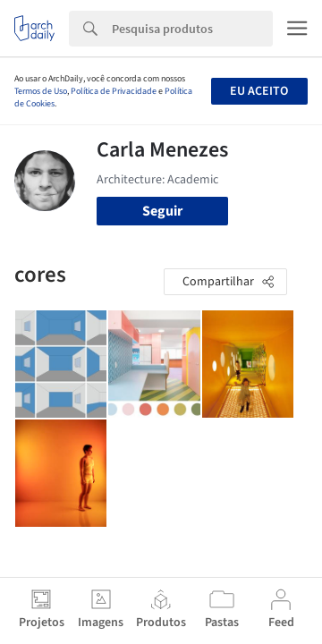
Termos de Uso (41, 91)
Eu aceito (259, 91)
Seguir (162, 211)
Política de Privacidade (114, 91)
